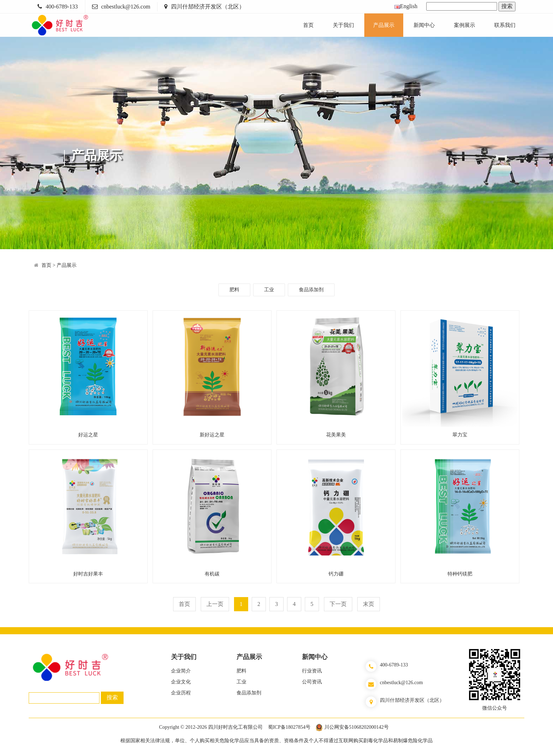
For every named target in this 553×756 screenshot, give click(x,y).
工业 (269, 290)
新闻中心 (424, 25)
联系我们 (505, 25)
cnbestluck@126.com (126, 7)
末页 (369, 604)
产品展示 (384, 25)
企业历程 (181, 693)
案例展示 (464, 25)
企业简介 (181, 671)
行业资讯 (312, 671)
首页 (308, 25)
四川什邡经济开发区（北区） (208, 7)
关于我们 (343, 25)
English (406, 6)
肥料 (234, 290)
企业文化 (181, 682)
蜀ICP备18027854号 (289, 727)
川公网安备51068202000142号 (357, 727)
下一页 (338, 604)
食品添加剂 (311, 290)
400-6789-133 (62, 7)
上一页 (215, 604)
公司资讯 (312, 682)
